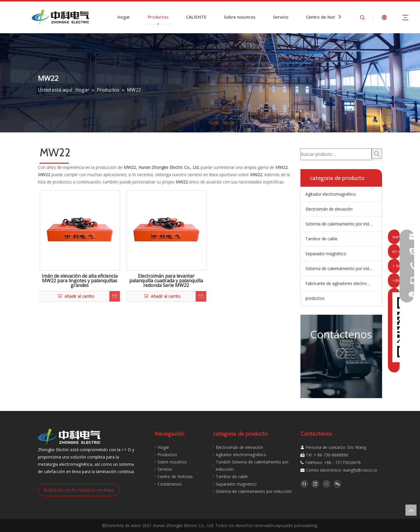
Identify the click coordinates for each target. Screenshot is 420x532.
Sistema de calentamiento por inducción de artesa (344, 224)
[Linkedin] (315, 484)
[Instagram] (326, 484)
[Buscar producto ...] (336, 154)
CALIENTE (196, 17)
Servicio (281, 17)
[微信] (337, 484)
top (411, 510)
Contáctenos (341, 334)
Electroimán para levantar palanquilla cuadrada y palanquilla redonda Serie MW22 (166, 281)
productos (315, 298)
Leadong (309, 525)
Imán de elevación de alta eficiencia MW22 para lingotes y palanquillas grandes (80, 281)
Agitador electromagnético (331, 194)
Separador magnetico (236, 484)
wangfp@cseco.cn (360, 470)
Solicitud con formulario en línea (79, 490)
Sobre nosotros (240, 17)
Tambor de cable (321, 239)
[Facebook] (304, 484)
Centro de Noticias (325, 17)
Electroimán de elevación (329, 209)
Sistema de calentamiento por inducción (343, 268)
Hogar (124, 17)
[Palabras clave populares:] (377, 154)
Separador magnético (326, 254)
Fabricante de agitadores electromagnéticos (344, 283)
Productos (158, 17)
